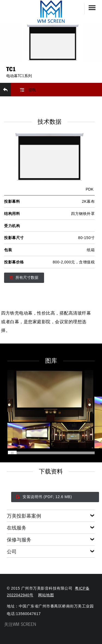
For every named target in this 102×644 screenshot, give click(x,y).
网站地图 (46, 595)
